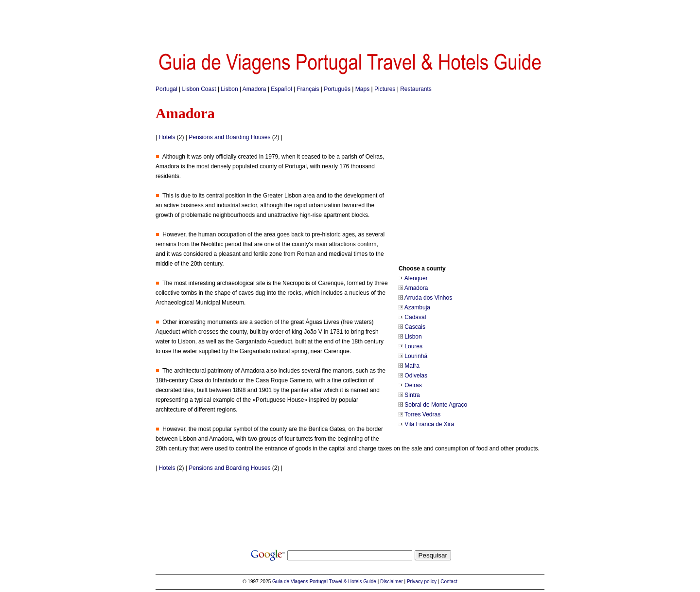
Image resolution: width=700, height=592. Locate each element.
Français (308, 89)
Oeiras (413, 385)
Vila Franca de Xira (429, 424)
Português (337, 89)
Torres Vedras (422, 414)
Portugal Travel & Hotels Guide (343, 582)
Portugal (166, 89)
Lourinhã (416, 356)
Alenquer (416, 278)
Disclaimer (392, 582)
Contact (449, 582)
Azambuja (417, 307)
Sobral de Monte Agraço (436, 405)
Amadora (254, 89)
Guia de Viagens (290, 582)
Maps (362, 89)
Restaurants (416, 89)
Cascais (415, 327)
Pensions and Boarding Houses (229, 137)
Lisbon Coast (199, 89)
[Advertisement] (350, 22)
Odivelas (416, 376)
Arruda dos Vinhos (429, 298)
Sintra (412, 395)
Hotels (167, 137)
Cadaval (415, 317)
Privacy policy (422, 582)
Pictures (385, 89)
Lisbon (229, 89)
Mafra (412, 366)
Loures (413, 346)
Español (281, 89)
